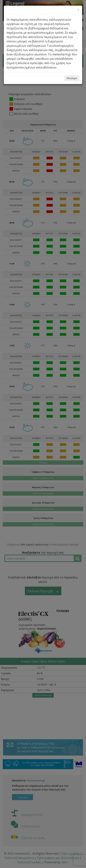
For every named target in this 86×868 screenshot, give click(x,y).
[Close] (78, 10)
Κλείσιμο (72, 78)
